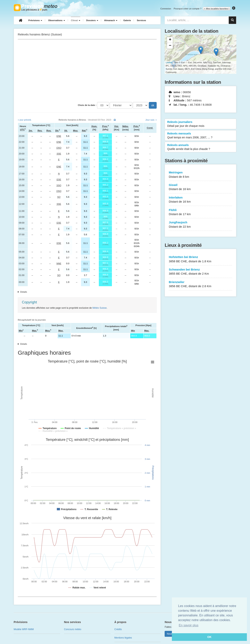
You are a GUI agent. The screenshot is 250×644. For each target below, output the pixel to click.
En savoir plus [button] (189, 625)
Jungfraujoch (200, 225)
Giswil (200, 187)
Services (141, 20)
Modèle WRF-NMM (24, 629)
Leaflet (169, 62)
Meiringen (200, 175)
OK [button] (209, 637)
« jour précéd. (25, 120)
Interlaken (200, 200)
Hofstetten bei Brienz (200, 259)
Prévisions (35, 20)
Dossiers (92, 20)
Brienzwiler (200, 284)
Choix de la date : (87, 105)
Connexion (166, 9)
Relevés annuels (200, 147)
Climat (76, 20)
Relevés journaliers (200, 124)
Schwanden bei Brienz (200, 272)
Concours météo (73, 629)
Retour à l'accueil (37, 8)
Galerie (127, 20)
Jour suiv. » (151, 120)
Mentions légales (123, 638)
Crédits (118, 629)
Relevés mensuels (200, 136)
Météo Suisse (100, 308)
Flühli (200, 212)
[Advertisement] (87, 71)
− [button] (170, 46)
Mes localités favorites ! (217, 9)
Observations (57, 20)
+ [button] (170, 40)
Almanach (111, 20)
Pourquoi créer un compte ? (187, 9)
